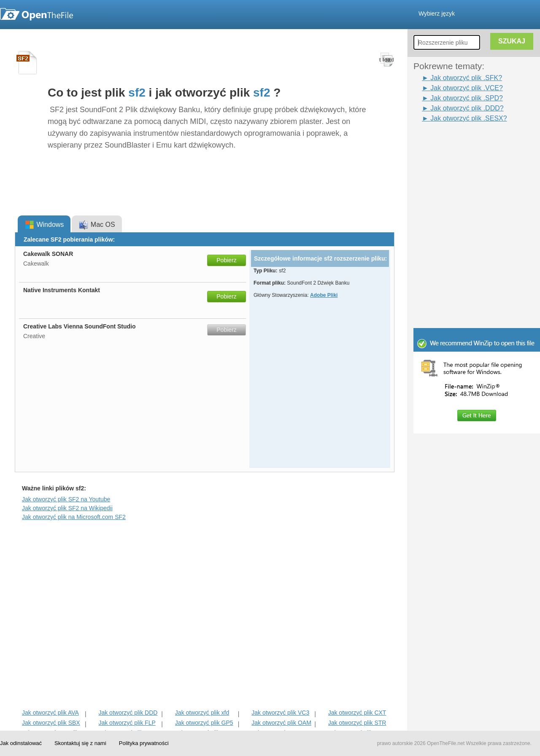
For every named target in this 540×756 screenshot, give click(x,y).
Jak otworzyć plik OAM (281, 723)
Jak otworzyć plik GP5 (204, 723)
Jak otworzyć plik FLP (127, 723)
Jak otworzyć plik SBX (51, 723)
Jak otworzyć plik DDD (128, 713)
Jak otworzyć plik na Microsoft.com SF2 (74, 517)
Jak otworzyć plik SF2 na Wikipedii (67, 508)
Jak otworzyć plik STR (357, 723)
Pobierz (226, 260)
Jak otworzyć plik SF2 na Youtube (66, 499)
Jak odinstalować (21, 743)
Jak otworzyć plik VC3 (280, 713)
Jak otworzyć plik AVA (50, 713)
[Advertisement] (464, 143)
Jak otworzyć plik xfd (202, 713)
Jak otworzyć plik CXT (357, 713)
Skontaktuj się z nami (80, 743)
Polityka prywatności (144, 743)
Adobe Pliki (324, 295)
